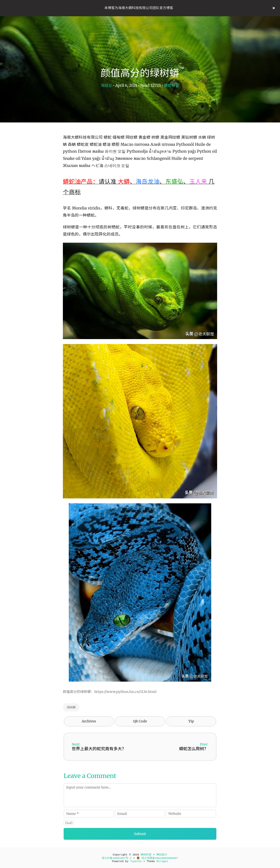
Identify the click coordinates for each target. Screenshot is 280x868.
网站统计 (162, 855)
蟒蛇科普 (171, 85)
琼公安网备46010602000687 (157, 858)
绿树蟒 (71, 707)
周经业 (106, 85)
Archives (89, 721)
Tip (191, 721)
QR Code (140, 721)
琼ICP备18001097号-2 (117, 858)
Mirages (162, 861)
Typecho (136, 861)
